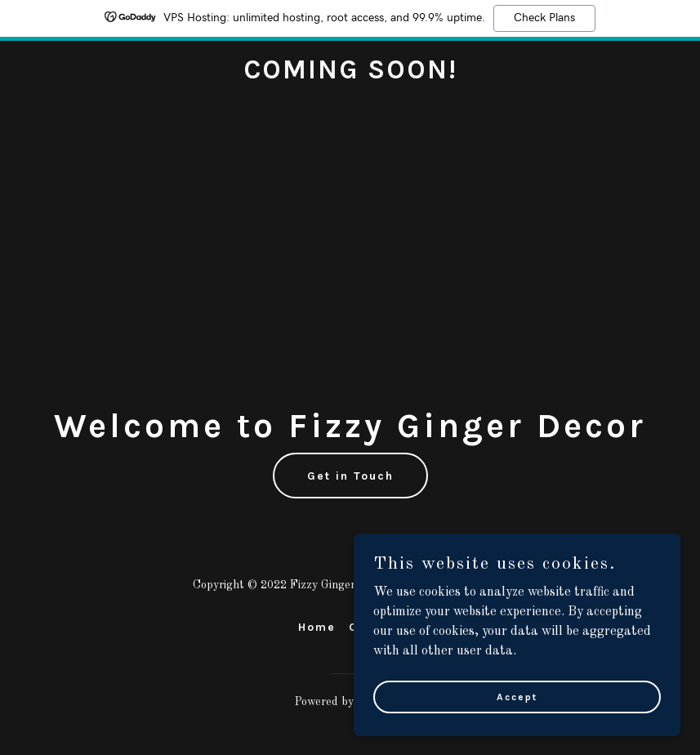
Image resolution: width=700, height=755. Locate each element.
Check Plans (544, 18)
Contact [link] (375, 627)
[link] (350, 75)
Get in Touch (350, 476)
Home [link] (317, 627)
